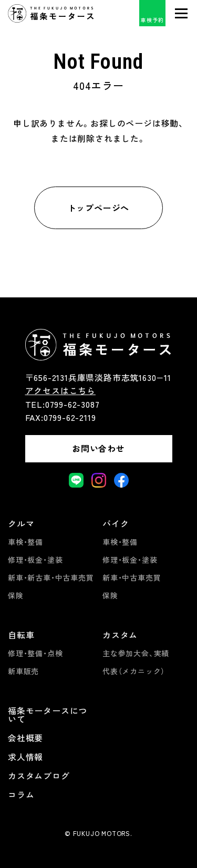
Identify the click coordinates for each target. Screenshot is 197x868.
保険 (16, 595)
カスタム (120, 635)
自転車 (21, 635)
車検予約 (152, 20)
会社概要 (25, 738)
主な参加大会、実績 (136, 653)
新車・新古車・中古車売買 (51, 577)
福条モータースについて (48, 715)
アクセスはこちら (60, 390)
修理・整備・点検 (35, 653)
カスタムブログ (39, 776)
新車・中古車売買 (132, 577)
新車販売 (23, 671)
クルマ (21, 523)
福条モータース (51, 13)
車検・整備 (25, 542)
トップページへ (99, 208)
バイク (116, 523)
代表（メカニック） (134, 671)
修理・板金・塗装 (35, 560)
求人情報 (25, 757)
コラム (21, 794)
